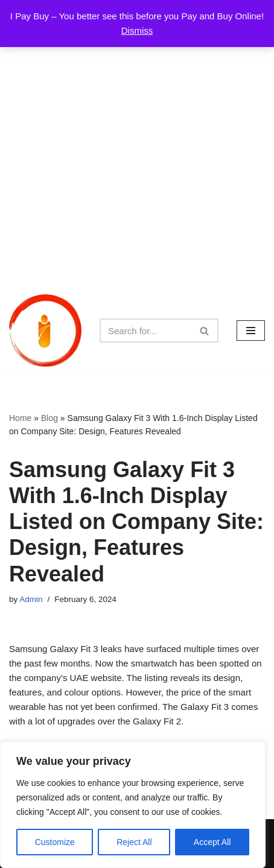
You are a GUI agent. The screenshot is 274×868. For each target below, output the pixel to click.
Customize (55, 842)
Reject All (134, 842)
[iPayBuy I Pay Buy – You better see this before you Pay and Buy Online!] (45, 331)
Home (20, 418)
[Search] (145, 331)
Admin (31, 599)
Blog (49, 418)
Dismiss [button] (137, 30)
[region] (133, 805)
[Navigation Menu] (251, 331)
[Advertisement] (137, 143)
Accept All (212, 842)
